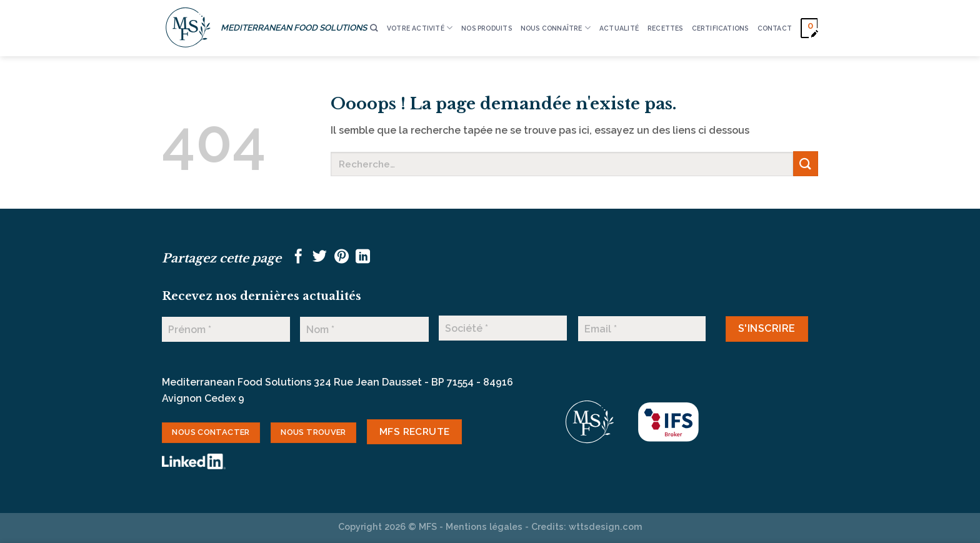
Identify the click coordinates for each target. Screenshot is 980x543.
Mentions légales (484, 526)
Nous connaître (556, 28)
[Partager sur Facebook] (298, 257)
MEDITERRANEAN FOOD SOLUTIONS (294, 27)
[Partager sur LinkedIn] (363, 257)
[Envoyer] (806, 163)
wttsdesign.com (606, 526)
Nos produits (487, 28)
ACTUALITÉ (619, 28)
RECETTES (665, 28)
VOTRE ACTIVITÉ (420, 28)
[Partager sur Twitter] (320, 257)
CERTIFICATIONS (720, 28)
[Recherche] (374, 28)
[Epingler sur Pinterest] (342, 257)
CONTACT (775, 28)
